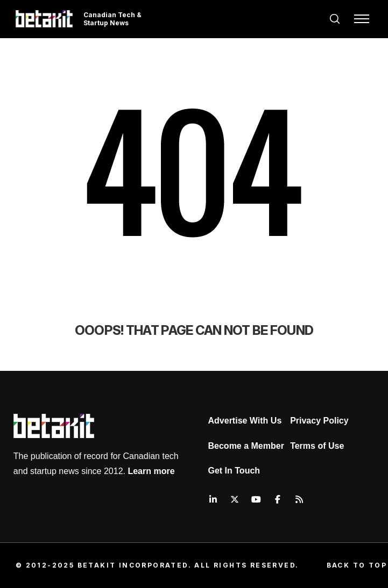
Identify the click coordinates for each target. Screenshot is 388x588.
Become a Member (246, 446)
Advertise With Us (245, 421)
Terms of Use (317, 446)
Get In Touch (234, 471)
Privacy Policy (319, 421)
